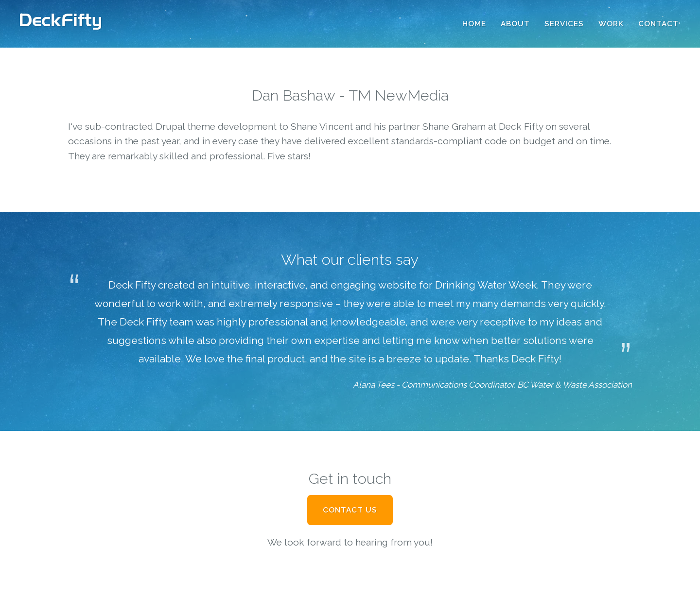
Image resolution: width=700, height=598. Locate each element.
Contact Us (350, 510)
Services (564, 24)
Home (474, 24)
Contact (658, 24)
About (515, 24)
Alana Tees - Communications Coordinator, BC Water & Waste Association (492, 385)
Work (611, 24)
